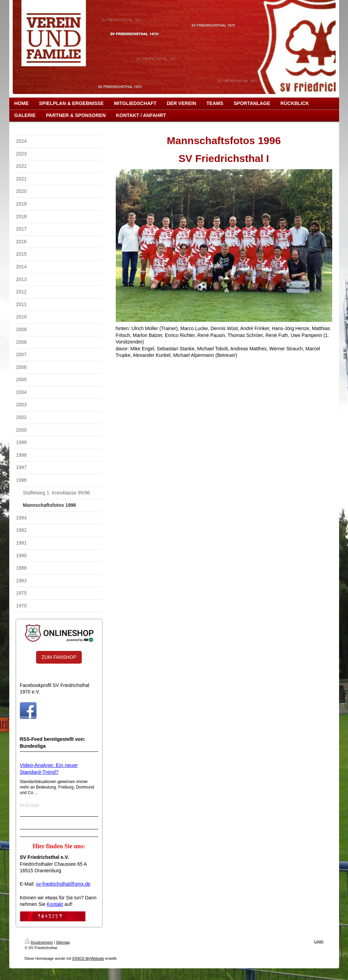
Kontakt (55, 904)
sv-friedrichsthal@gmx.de (63, 884)
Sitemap (63, 942)
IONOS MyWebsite (88, 958)
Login (319, 941)
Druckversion (39, 942)
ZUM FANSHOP (59, 657)
